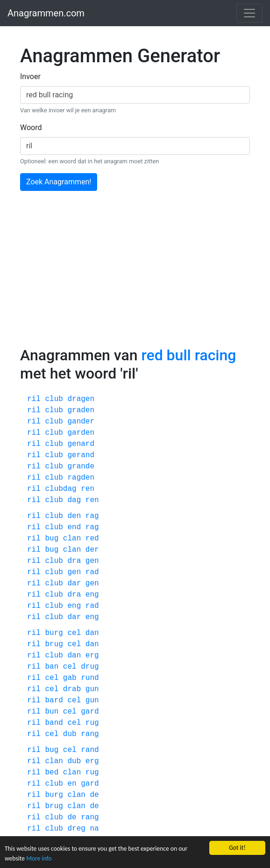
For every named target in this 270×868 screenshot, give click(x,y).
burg (54, 633)
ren (88, 489)
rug (92, 723)
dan (92, 633)
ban (52, 667)
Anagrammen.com (46, 13)
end (74, 527)
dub (70, 734)
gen (92, 561)
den (74, 516)
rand (90, 750)
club (54, 399)
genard (81, 444)
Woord (31, 128)
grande (81, 467)
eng (92, 595)
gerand (81, 455)
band (54, 723)
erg (92, 656)
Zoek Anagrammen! (59, 182)
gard (90, 712)
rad (92, 572)
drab (72, 689)
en (72, 784)
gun (92, 689)
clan (72, 539)
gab (70, 678)
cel (74, 633)
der (92, 550)
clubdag (60, 489)
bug (52, 539)
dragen (81, 399)
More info (39, 858)
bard (54, 700)
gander (81, 422)
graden (81, 410)
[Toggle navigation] (249, 13)
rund (90, 678)
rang (90, 734)
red (92, 539)
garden (81, 433)
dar (74, 584)
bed (52, 773)
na (94, 829)
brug (54, 644)
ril (34, 399)
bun (52, 712)
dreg (76, 829)
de (94, 795)
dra (74, 561)
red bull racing (188, 355)
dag (74, 500)
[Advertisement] (135, 276)
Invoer (30, 77)
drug (90, 667)
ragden (81, 478)
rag (92, 516)
